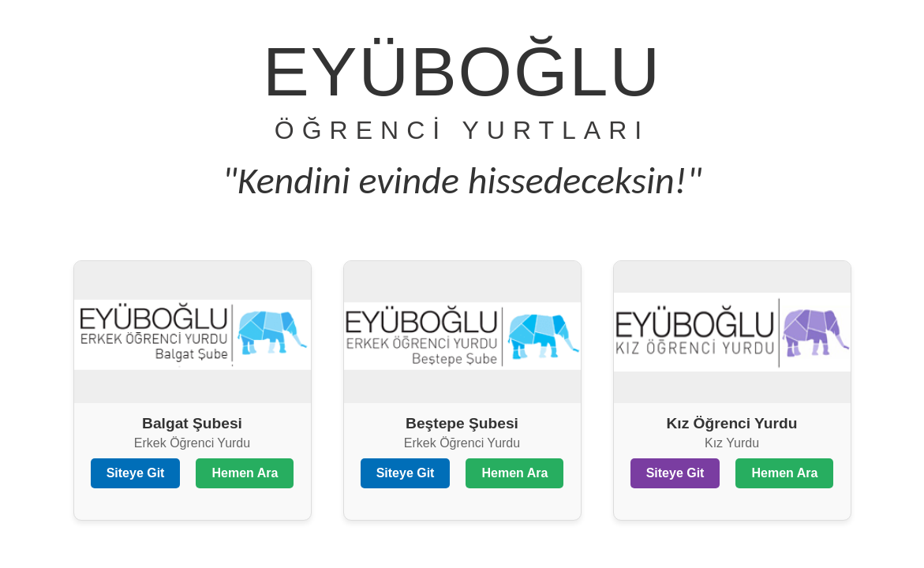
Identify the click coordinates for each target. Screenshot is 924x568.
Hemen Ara (245, 473)
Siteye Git (136, 473)
